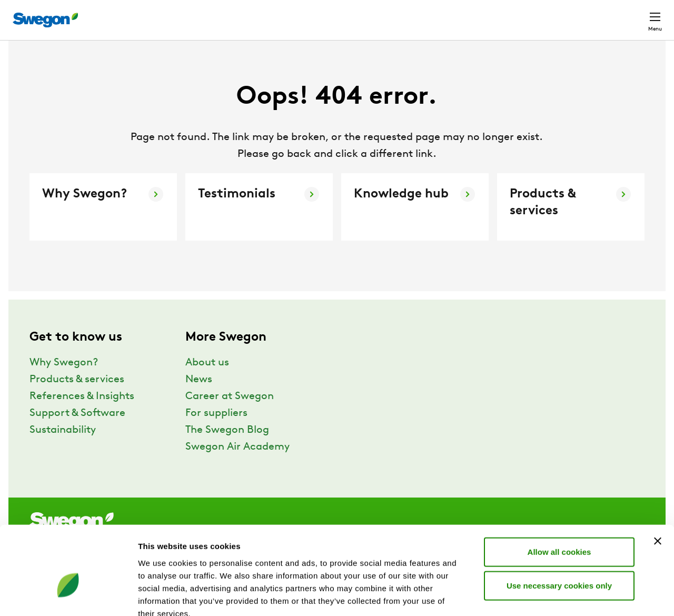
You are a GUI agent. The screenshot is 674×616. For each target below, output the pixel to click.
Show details (553, 595)
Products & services (77, 399)
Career (513, 14)
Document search (450, 15)
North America (571, 14)
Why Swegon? (64, 382)
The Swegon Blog (227, 450)
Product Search (363, 14)
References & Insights (82, 416)
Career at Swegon (230, 416)
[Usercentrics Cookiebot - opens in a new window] (68, 595)
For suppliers (216, 433)
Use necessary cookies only (559, 525)
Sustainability (63, 450)
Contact (636, 15)
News (199, 399)
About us (207, 382)
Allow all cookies (559, 491)
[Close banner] (658, 480)
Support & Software (77, 433)
